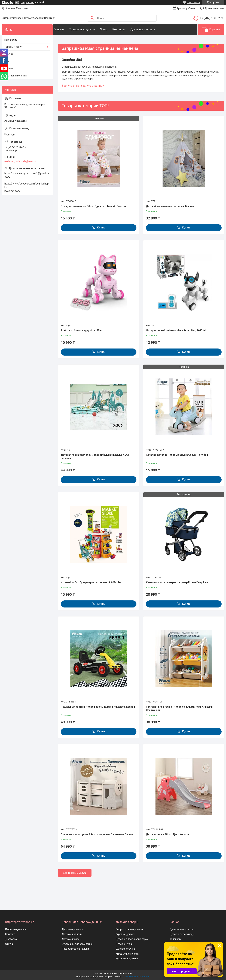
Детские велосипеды (182, 934)
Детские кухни (124, 944)
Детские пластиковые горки (132, 939)
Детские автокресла (182, 929)
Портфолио (11, 40)
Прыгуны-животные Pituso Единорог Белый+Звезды (94, 206)
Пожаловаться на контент (137, 977)
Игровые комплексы (127, 954)
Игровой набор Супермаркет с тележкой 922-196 (91, 582)
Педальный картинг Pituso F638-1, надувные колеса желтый (98, 707)
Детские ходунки (126, 949)
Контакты (126, 29)
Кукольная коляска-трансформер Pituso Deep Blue (177, 582)
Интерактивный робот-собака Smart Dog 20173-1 (176, 330)
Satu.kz (129, 973)
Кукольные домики (127, 958)
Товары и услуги (87, 29)
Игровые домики (125, 934)
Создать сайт (28, 2)
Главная (66, 29)
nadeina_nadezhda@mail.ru (20, 161)
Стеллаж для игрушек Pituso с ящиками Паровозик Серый (97, 834)
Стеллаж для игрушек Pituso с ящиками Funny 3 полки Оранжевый (179, 708)
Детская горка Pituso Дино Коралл (167, 834)
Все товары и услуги (75, 873)
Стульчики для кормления (77, 944)
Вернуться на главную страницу (83, 86)
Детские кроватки (72, 929)
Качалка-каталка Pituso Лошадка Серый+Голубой (177, 455)
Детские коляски (72, 934)
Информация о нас (16, 929)
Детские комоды (72, 939)
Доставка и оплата (150, 29)
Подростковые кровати (129, 929)
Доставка (11, 939)
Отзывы (9, 68)
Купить (101, 228)
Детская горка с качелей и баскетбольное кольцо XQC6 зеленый (95, 457)
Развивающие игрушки (75, 949)
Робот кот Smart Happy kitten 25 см (82, 330)
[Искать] (92, 18)
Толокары (175, 939)
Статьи (9, 54)
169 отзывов (194, 2)
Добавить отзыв (215, 8)
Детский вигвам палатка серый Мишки (170, 206)
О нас (111, 29)
